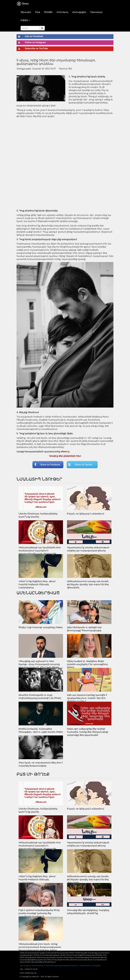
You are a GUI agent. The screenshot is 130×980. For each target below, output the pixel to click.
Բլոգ (38, 12)
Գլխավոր (26, 12)
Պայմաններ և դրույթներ (90, 966)
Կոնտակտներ (38, 966)
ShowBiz (48, 12)
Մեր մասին (25, 966)
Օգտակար (96, 12)
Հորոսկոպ (62, 12)
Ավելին (25, 20)
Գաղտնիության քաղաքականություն (62, 966)
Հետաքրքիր (79, 12)
